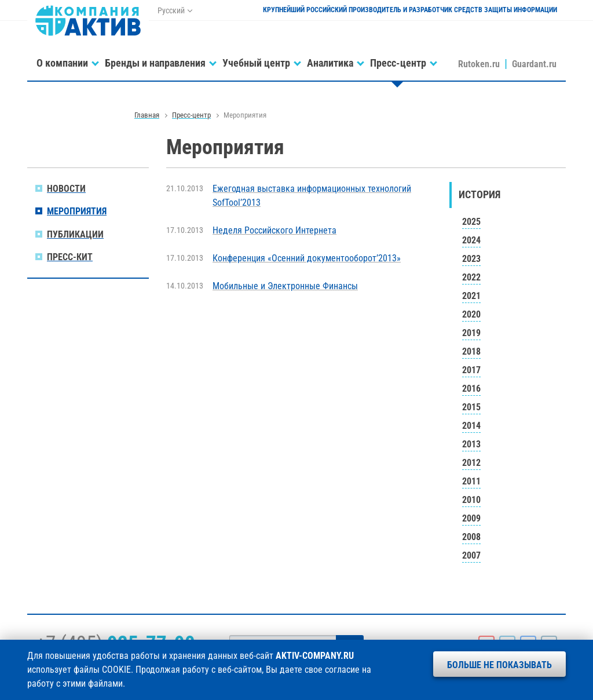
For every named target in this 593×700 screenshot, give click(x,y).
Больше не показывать (499, 665)
